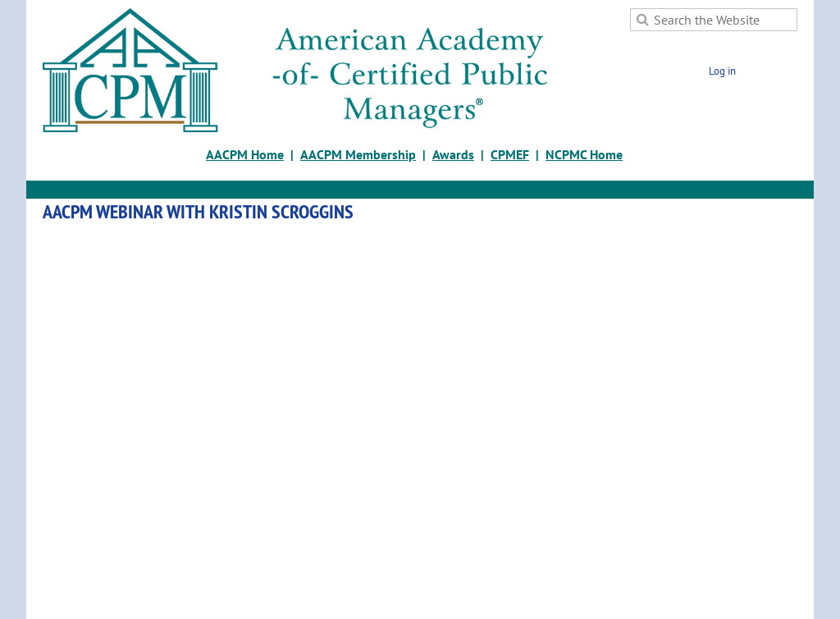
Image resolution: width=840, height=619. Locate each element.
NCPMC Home (584, 154)
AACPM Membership (358, 154)
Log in (722, 71)
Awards (453, 154)
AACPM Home (245, 154)
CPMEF (510, 154)
